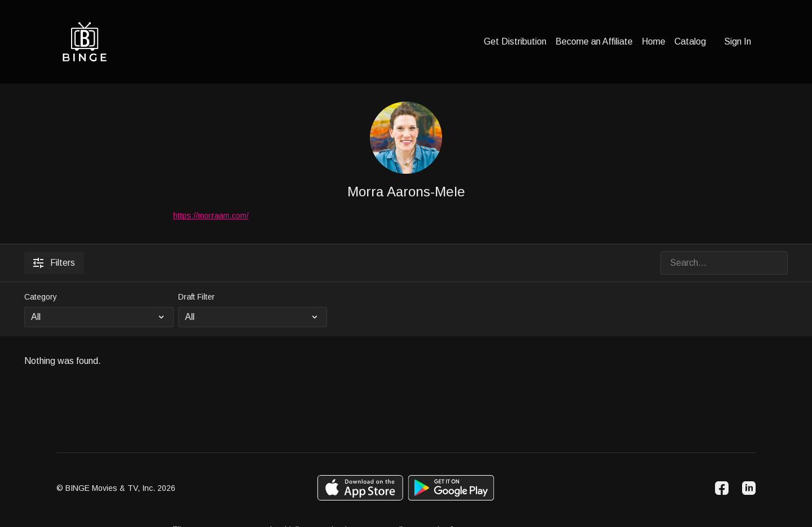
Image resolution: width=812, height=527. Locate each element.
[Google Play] (451, 488)
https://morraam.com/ (211, 216)
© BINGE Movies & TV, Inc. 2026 (116, 488)
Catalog (690, 41)
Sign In (738, 41)
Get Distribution (515, 41)
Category (41, 297)
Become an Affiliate (594, 41)
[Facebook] (722, 488)
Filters (54, 263)
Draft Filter (197, 297)
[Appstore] (360, 488)
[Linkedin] (749, 488)
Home (654, 41)
